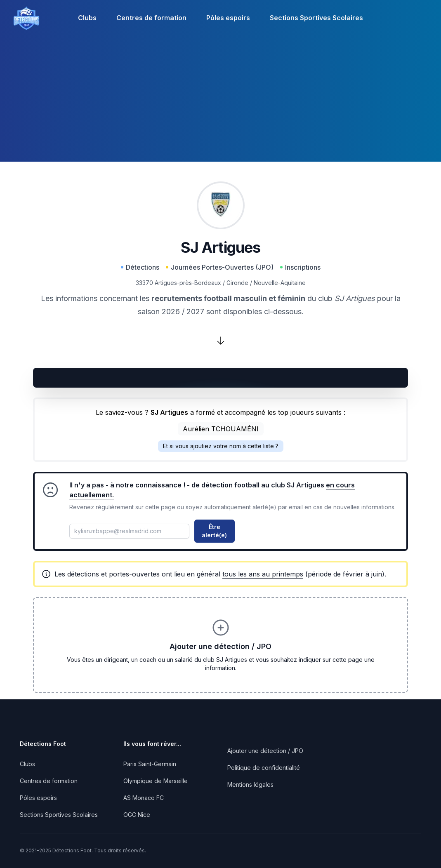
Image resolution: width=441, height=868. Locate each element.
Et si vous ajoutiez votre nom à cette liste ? (221, 446)
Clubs (87, 18)
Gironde (237, 283)
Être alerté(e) (214, 531)
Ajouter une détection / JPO (265, 751)
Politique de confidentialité (264, 768)
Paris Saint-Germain (150, 764)
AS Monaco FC (144, 798)
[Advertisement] (220, 104)
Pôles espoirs (228, 18)
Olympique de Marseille (156, 781)
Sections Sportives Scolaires (316, 18)
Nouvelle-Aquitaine (280, 283)
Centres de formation (151, 18)
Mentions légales (250, 784)
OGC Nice (137, 815)
